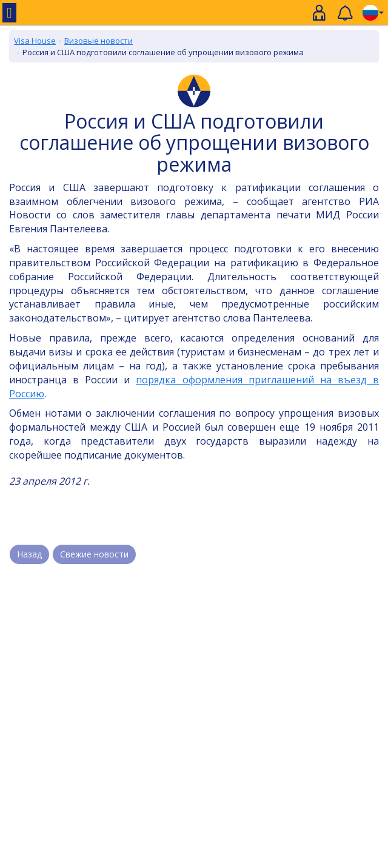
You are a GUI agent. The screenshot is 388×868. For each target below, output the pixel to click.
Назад (29, 554)
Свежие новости (94, 554)
